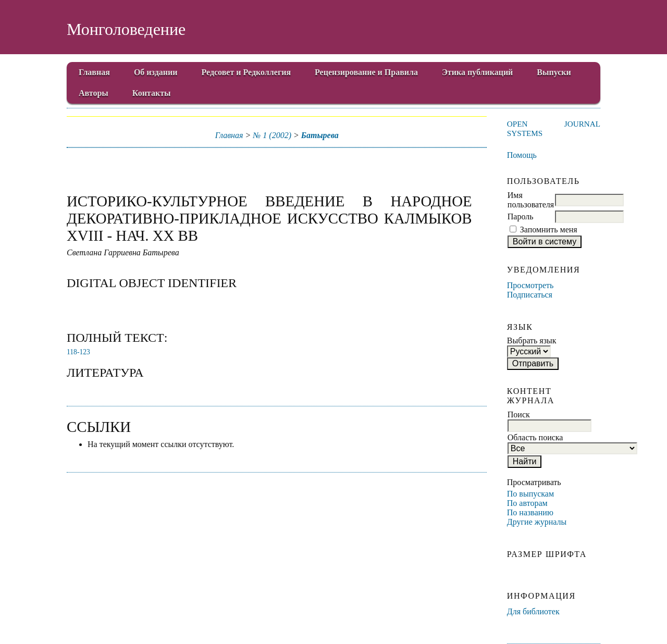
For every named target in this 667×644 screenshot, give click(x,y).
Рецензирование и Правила (366, 72)
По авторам (527, 503)
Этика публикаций (477, 72)
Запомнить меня (549, 230)
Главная (94, 72)
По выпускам (530, 494)
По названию (530, 512)
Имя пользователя (531, 200)
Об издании (156, 72)
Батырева (320, 135)
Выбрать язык (532, 340)
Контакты (152, 93)
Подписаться (530, 295)
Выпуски (554, 72)
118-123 (78, 352)
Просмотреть (530, 285)
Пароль (521, 216)
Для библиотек (533, 611)
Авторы (94, 93)
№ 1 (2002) (272, 135)
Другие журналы (537, 522)
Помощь (522, 155)
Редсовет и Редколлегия (246, 72)
